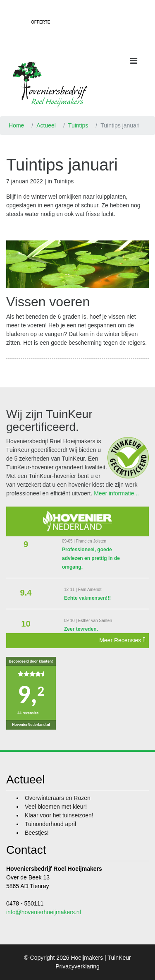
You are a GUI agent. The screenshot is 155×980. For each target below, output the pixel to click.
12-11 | (71, 590)
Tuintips (78, 125)
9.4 (26, 593)
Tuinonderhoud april (50, 824)
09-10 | (71, 621)
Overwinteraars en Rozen (58, 798)
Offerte (41, 22)
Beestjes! (37, 833)
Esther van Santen (95, 621)
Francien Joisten (91, 541)
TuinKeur (119, 958)
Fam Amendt (90, 590)
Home (16, 125)
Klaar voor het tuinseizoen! (59, 815)
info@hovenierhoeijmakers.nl (44, 912)
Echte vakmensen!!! (87, 598)
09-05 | (69, 541)
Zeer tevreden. (81, 629)
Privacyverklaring (77, 966)
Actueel (46, 125)
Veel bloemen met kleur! (56, 807)
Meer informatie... (116, 493)
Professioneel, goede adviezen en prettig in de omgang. (91, 558)
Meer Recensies (122, 640)
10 (26, 624)
